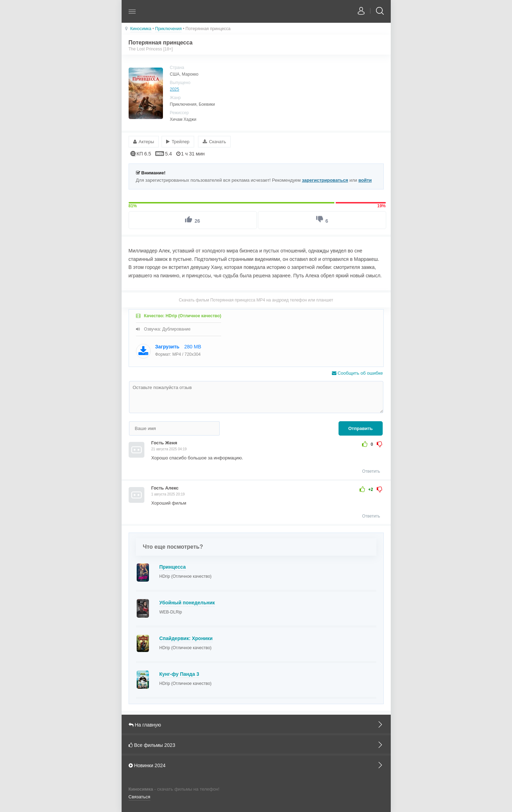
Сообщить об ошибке (357, 373)
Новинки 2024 (256, 765)
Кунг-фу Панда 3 (179, 674)
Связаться (139, 796)
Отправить (361, 428)
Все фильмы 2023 (256, 744)
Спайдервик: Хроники (186, 638)
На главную (256, 724)
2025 (175, 89)
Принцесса (173, 567)
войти (365, 180)
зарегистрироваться (325, 180)
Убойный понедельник (187, 602)
